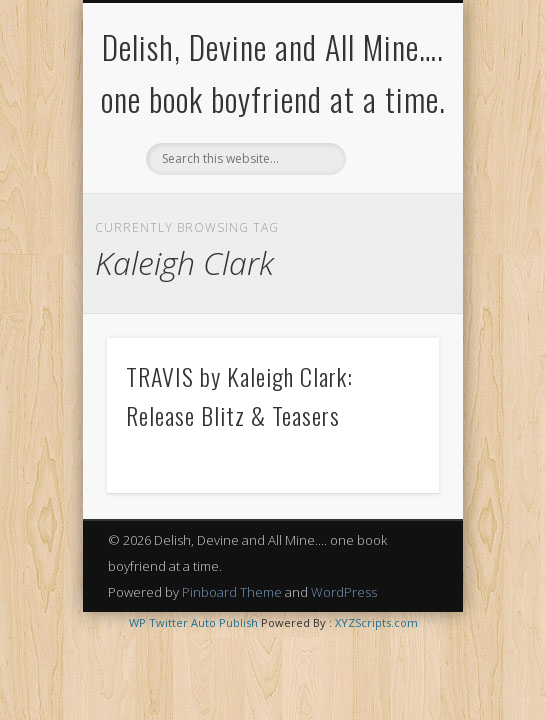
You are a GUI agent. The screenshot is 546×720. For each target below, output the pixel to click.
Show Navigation (390, 179)
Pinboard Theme (232, 592)
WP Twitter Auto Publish (193, 622)
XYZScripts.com (376, 622)
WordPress (344, 592)
